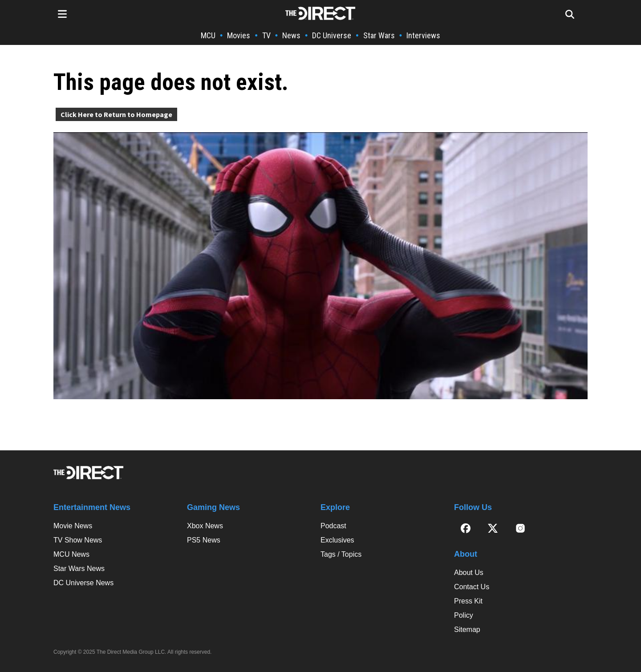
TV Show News (78, 540)
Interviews (423, 35)
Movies (239, 35)
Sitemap (467, 629)
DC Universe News (83, 583)
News (291, 35)
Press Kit (468, 601)
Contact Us (472, 587)
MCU (208, 35)
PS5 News (204, 540)
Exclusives (337, 540)
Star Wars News (79, 569)
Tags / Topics (341, 554)
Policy (464, 615)
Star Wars (379, 35)
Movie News (73, 526)
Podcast (333, 526)
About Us (469, 573)
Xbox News (205, 526)
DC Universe (332, 35)
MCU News (71, 554)
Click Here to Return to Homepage (116, 114)
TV (266, 35)
